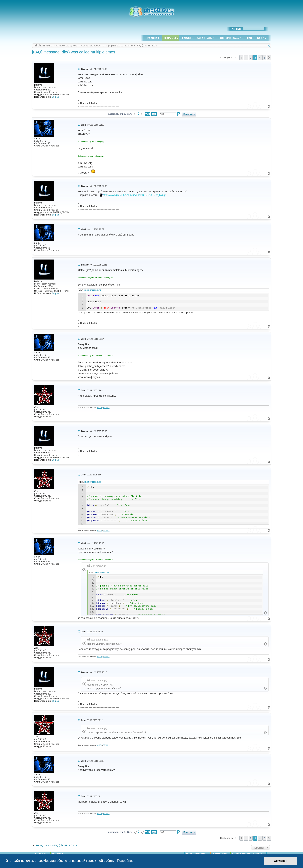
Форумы (170, 38)
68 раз (55, 97)
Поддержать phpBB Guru (119, 114)
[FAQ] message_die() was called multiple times (74, 52)
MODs (99, 407)
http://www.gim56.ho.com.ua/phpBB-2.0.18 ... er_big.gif (134, 195)
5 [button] (264, 58)
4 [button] (260, 58)
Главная (153, 38)
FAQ (250, 38)
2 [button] (250, 58)
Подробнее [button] (125, 861)
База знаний (205, 38)
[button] (241, 58)
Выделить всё (93, 290)
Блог (260, 38)
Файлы (186, 38)
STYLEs (106, 407)
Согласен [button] (280, 861)
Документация (231, 38)
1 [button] (246, 58)
